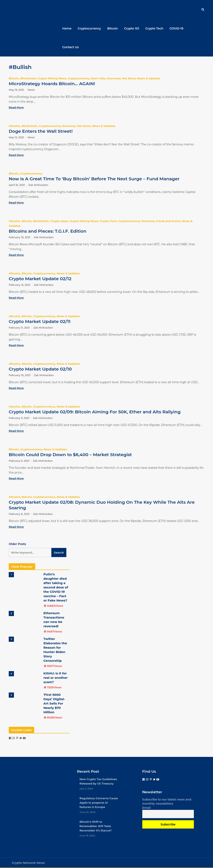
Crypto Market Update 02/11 (40, 321)
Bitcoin (112, 28)
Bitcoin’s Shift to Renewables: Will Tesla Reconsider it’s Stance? (95, 826)
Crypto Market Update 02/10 (40, 369)
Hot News (129, 78)
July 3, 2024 (86, 789)
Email (147, 808)
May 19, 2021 (16, 90)
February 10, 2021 (20, 375)
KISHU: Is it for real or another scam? (56, 678)
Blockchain (28, 78)
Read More (16, 107)
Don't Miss (98, 78)
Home (67, 28)
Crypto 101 (132, 28)
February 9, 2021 (19, 418)
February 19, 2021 (20, 237)
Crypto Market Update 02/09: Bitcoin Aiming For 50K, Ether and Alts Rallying (95, 412)
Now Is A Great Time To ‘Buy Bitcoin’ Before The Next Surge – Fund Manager (94, 179)
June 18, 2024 (87, 836)
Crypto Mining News (52, 78)
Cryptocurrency (89, 28)
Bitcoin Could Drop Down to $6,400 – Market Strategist (70, 455)
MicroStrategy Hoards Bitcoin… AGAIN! (52, 84)
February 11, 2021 (19, 328)
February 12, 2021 (19, 285)
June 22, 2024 (87, 812)
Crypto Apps (59, 221)
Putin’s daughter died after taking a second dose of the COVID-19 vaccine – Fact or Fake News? (56, 587)
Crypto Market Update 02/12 (40, 279)
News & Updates (149, 78)
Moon (31, 90)
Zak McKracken (38, 185)
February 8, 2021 (19, 514)
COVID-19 (176, 28)
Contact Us (71, 47)
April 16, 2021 (17, 185)
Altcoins (14, 126)
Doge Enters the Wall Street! (41, 131)
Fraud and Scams (168, 221)
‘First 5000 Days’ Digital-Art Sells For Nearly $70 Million (54, 703)
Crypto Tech (154, 28)
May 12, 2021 (16, 137)
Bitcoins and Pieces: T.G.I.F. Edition (48, 231)
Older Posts (17, 544)
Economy (114, 78)
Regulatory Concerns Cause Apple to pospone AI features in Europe (99, 803)
